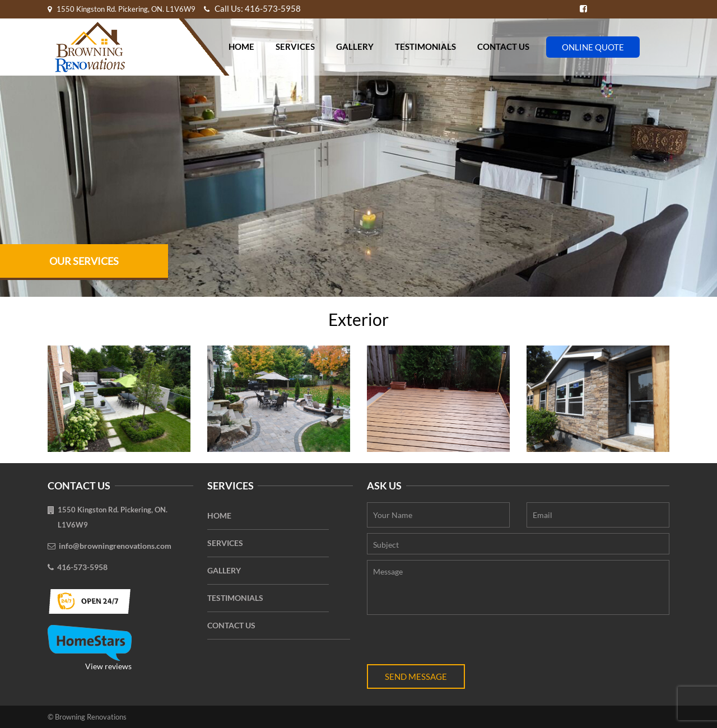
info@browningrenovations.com (115, 546)
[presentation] (452, 642)
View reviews (90, 648)
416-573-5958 (82, 567)
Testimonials (425, 46)
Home (241, 46)
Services (295, 46)
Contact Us (503, 46)
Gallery (355, 46)
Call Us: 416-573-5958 (252, 8)
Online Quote (593, 47)
